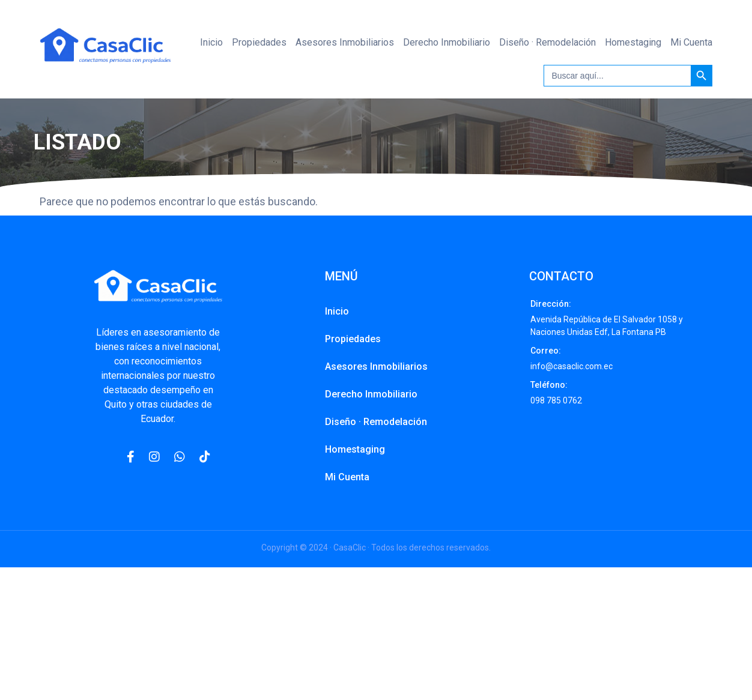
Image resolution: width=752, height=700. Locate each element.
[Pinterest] (205, 457)
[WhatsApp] (180, 457)
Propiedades (259, 42)
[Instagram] (154, 457)
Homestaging (633, 42)
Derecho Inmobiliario (447, 42)
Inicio (211, 42)
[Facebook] (131, 457)
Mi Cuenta (691, 42)
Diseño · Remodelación (547, 42)
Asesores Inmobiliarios (345, 42)
